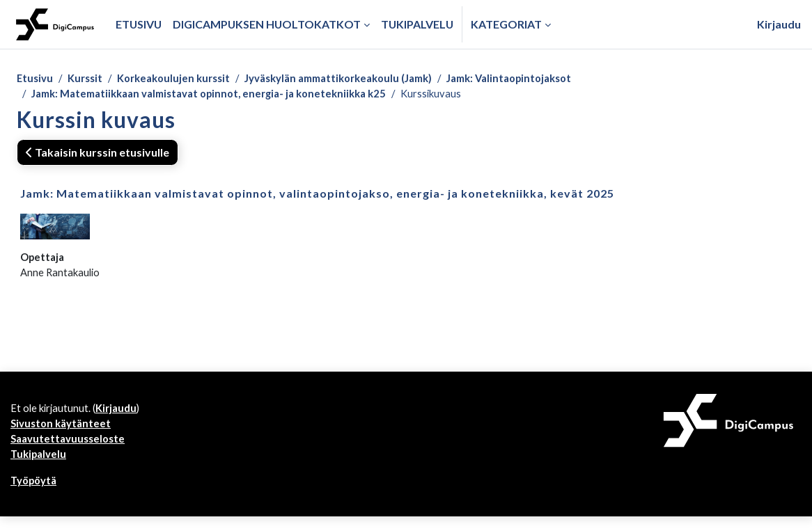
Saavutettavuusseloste (71, 451)
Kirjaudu (779, 24)
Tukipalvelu (40, 467)
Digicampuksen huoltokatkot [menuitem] (267, 24)
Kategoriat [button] (506, 24)
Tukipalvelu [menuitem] (417, 24)
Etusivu (36, 79)
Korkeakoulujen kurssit (184, 79)
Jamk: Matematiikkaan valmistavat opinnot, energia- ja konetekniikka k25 (222, 96)
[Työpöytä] (55, 24)
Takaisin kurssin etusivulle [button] (97, 155)
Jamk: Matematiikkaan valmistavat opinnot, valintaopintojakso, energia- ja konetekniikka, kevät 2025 (317, 196)
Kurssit (89, 79)
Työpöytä (36, 494)
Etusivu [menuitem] (139, 24)
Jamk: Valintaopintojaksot (548, 79)
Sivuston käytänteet (63, 434)
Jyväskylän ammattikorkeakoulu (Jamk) (362, 79)
